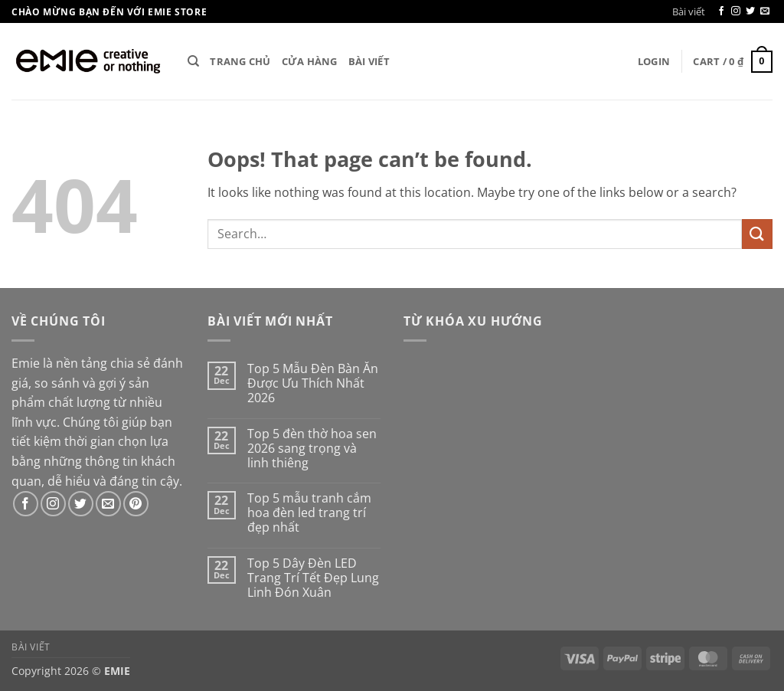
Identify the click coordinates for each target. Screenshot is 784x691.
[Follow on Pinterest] (136, 504)
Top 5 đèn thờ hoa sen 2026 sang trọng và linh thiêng (312, 449)
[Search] (193, 61)
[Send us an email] (765, 11)
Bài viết (689, 11)
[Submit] (757, 234)
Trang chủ (240, 61)
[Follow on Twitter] (750, 11)
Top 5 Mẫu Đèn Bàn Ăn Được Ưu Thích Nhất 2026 (313, 384)
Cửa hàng (310, 61)
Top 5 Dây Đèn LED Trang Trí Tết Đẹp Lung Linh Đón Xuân (313, 578)
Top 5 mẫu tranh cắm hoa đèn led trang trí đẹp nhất (309, 513)
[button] (654, 61)
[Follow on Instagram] (736, 11)
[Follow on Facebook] (721, 11)
